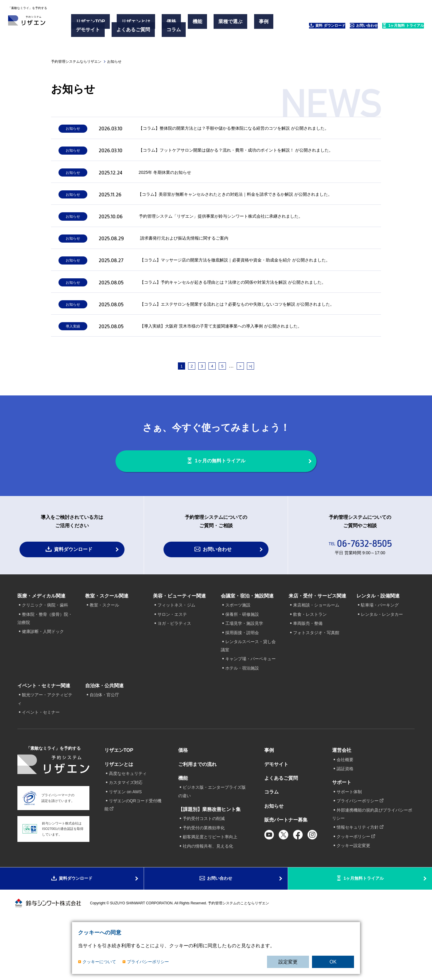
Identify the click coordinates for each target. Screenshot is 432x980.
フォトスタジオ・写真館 (316, 681)
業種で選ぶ (196, 24)
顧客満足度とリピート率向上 (210, 886)
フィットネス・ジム (176, 654)
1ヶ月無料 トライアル (392, 27)
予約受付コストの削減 (204, 867)
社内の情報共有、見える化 (208, 895)
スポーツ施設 (238, 654)
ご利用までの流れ (197, 813)
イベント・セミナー (41, 761)
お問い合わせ (338, 27)
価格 (155, 24)
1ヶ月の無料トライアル (222, 504)
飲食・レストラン (310, 663)
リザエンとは (129, 24)
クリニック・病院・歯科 (45, 654)
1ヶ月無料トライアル (364, 935)
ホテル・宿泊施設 (242, 717)
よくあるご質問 (126, 31)
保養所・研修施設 (242, 663)
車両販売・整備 (308, 672)
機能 (172, 24)
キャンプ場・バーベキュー (250, 708)
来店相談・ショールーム (316, 654)
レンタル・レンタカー (382, 663)
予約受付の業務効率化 (204, 876)
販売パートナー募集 (286, 869)
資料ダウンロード (73, 598)
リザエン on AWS (125, 840)
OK (333, 962)
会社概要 (345, 808)
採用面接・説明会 (242, 681)
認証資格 (345, 818)
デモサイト (90, 31)
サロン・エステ (172, 663)
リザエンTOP (93, 24)
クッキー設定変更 (353, 894)
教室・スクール (104, 654)
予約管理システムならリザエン (76, 62)
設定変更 (288, 962)
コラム (157, 31)
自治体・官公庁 (104, 744)
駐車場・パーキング (380, 654)
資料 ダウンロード (287, 27)
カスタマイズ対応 (126, 831)
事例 (220, 24)
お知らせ (274, 855)
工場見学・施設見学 (244, 672)
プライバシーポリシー (148, 962)
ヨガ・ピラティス (174, 672)
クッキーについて (99, 962)
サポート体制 (349, 840)
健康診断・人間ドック (43, 680)
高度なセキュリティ (128, 822)
